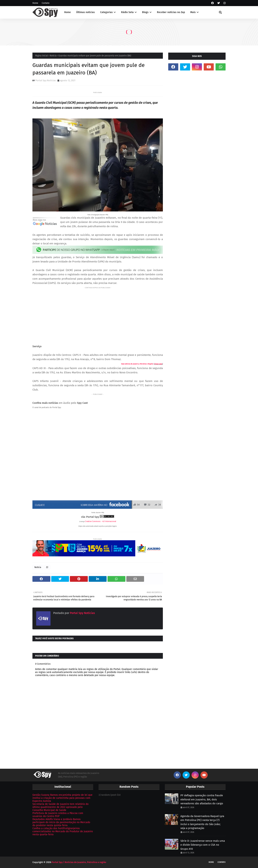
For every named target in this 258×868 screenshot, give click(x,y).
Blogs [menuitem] (145, 12)
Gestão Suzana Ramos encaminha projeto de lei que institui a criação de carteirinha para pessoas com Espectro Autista (62, 798)
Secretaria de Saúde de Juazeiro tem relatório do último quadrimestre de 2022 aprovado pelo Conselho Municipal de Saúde (60, 807)
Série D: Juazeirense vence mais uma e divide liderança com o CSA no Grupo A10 (203, 845)
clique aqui (158, 364)
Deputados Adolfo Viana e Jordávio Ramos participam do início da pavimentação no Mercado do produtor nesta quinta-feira (61, 822)
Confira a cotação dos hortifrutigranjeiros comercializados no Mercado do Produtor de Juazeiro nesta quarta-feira (63, 831)
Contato (46, 3)
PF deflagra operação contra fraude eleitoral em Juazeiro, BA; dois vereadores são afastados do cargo (202, 799)
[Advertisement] (98, 315)
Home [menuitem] (67, 12)
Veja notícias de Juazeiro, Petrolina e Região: (137, 364)
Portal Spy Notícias (46, 80)
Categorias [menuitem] (106, 12)
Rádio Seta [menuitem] (127, 12)
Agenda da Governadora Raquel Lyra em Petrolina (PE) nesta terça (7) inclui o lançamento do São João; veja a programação (202, 822)
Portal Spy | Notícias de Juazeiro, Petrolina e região (79, 862)
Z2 (47, 567)
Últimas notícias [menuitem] (85, 12)
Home (35, 3)
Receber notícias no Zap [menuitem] (171, 12)
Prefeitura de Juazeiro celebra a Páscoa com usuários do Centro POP (58, 815)
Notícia (53, 56)
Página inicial (42, 56)
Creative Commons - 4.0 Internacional (101, 521)
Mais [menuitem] (193, 12)
